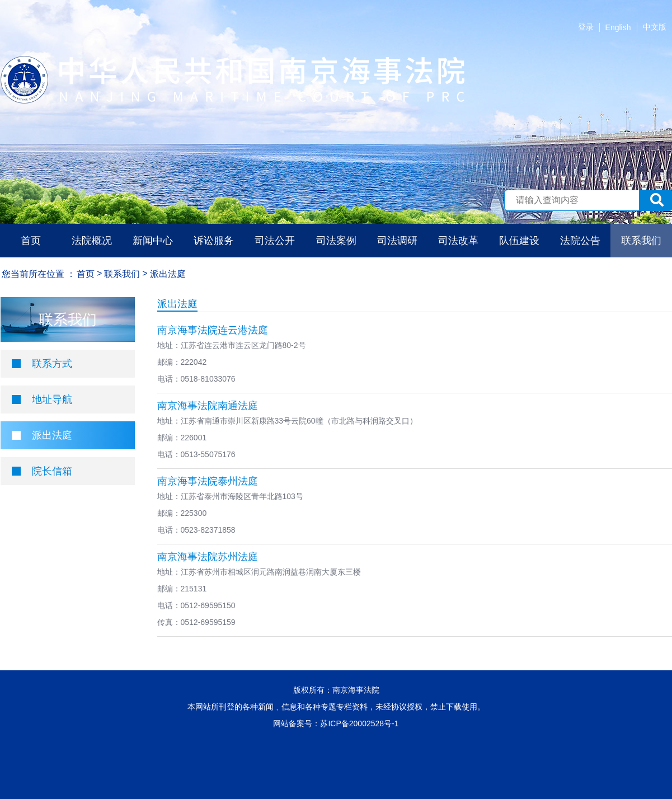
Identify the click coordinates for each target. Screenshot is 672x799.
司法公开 (275, 241)
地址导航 (52, 399)
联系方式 (52, 364)
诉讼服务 (214, 241)
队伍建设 (519, 241)
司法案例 (336, 241)
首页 (31, 241)
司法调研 (397, 241)
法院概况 (92, 241)
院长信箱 (52, 471)
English (618, 27)
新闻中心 (153, 241)
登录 (586, 27)
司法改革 (458, 241)
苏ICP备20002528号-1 (359, 723)
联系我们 (641, 241)
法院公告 (580, 241)
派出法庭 (52, 435)
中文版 (655, 27)
